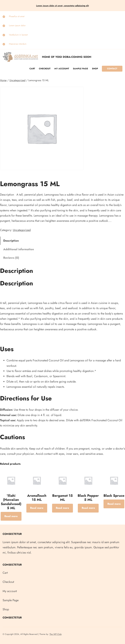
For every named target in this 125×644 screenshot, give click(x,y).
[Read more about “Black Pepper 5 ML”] (88, 508)
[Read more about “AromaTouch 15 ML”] (37, 508)
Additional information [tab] (19, 249)
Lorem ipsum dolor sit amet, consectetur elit (62, 6)
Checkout (45, 69)
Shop (95, 69)
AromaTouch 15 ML (37, 498)
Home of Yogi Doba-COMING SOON (67, 57)
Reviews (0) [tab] (11, 258)
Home (3, 80)
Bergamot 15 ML (62, 498)
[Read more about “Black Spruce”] (114, 504)
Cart (32, 69)
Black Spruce (114, 496)
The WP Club (56, 634)
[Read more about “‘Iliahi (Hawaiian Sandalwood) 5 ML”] (11, 516)
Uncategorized (17, 80)
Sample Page (80, 69)
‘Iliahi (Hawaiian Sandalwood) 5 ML (11, 502)
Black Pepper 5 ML (88, 498)
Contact (112, 69)
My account (62, 69)
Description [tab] (11, 241)
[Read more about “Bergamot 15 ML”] (62, 508)
